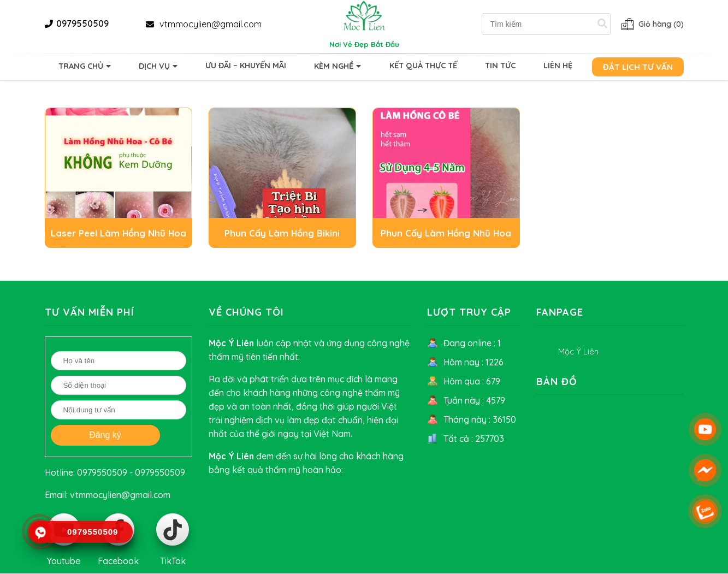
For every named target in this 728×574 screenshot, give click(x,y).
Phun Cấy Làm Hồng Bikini (282, 233)
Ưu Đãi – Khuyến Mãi (246, 66)
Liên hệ (558, 66)
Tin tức (500, 66)
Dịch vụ (154, 66)
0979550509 (82, 23)
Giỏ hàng (661, 24)
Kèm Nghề (334, 66)
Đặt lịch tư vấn (638, 67)
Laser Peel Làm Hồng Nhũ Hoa (119, 233)
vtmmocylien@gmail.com (211, 24)
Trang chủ (81, 66)
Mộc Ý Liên (578, 351)
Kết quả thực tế (423, 66)
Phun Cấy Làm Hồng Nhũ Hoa (446, 233)
